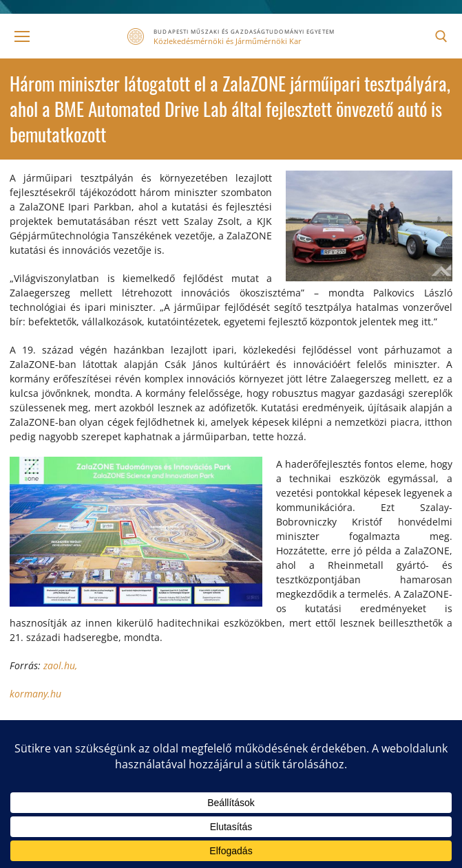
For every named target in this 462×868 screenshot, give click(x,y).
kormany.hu (35, 694)
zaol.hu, (60, 665)
